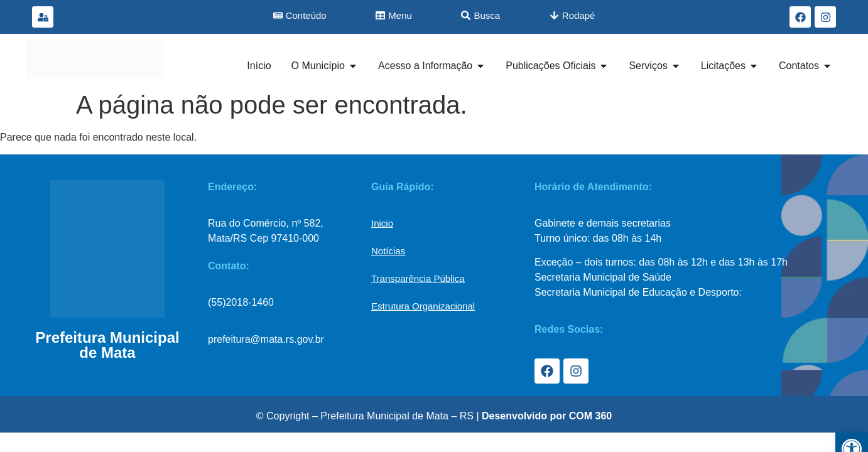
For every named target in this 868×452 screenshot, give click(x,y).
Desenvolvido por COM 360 (547, 416)
